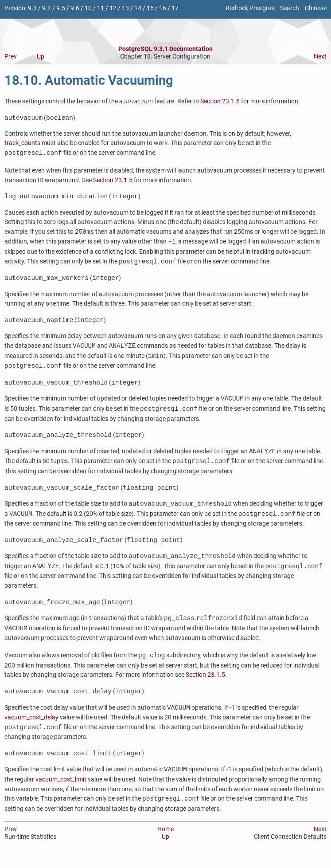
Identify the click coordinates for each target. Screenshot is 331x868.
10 (88, 8)
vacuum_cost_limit (61, 789)
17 (175, 8)
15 (150, 8)
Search (290, 8)
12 (113, 8)
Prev (11, 57)
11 (101, 8)
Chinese (316, 8)
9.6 (75, 8)
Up (41, 57)
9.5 (61, 8)
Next (320, 57)
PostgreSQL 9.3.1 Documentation (165, 49)
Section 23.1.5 (113, 181)
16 (163, 8)
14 (138, 8)
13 (125, 8)
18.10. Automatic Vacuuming (89, 80)
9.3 (32, 8)
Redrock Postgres (250, 8)
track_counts (22, 144)
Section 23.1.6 (220, 101)
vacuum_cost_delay (31, 726)
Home (165, 839)
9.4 (47, 8)
